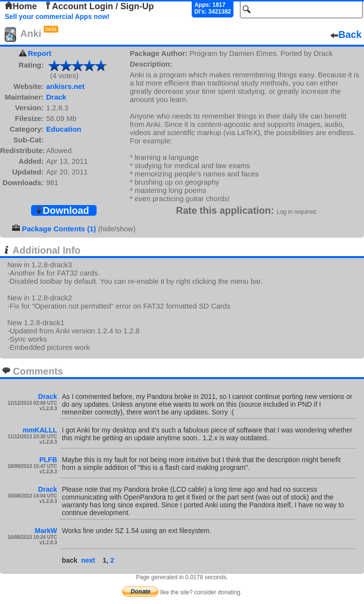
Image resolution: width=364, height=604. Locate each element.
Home (21, 6)
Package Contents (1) (59, 229)
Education (64, 129)
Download (62, 210)
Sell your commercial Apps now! (57, 17)
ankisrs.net (65, 86)
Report (39, 53)
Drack (56, 97)
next (88, 560)
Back (346, 35)
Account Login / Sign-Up (99, 6)
